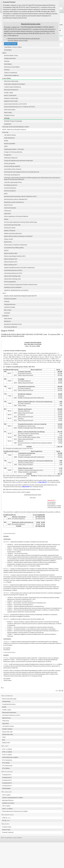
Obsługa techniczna (10, 304)
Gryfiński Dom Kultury (8, 803)
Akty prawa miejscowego (11, 81)
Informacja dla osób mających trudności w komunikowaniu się (22, 172)
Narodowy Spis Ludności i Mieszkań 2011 (16, 199)
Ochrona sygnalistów (10, 282)
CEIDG (6, 146)
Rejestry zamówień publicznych (13, 233)
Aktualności (7, 321)
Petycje (6, 219)
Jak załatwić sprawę (10, 135)
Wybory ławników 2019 (11, 259)
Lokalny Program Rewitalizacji (12, 87)
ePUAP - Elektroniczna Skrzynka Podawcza (14, 130)
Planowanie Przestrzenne (11, 90)
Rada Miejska (8, 64)
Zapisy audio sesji (7, 732)
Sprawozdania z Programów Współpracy (16, 245)
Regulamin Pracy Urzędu (11, 101)
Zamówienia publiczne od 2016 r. (13, 270)
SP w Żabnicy (6, 768)
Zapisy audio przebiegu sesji (12, 276)
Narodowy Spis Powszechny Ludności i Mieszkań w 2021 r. (21, 196)
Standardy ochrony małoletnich (13, 287)
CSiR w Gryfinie (6, 795)
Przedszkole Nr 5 (7, 786)
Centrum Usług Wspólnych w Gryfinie (13, 798)
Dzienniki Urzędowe (8, 832)
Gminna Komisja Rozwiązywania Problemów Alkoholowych (21, 285)
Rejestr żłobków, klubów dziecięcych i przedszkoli (18, 236)
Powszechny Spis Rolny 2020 (12, 225)
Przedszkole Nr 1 (7, 775)
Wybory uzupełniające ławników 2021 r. (15, 256)
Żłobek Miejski (6, 788)
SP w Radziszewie (7, 766)
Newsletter (7, 313)
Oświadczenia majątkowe (11, 75)
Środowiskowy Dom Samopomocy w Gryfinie (15, 811)
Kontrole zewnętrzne (10, 191)
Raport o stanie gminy (10, 95)
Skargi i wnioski (9, 239)
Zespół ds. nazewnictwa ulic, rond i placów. (16, 290)
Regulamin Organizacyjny (11, 98)
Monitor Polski (6, 830)
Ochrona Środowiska (10, 208)
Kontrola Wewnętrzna (10, 188)
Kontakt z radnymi (7, 729)
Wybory (6, 250)
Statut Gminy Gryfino (10, 110)
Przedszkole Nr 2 (7, 777)
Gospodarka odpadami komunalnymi (15, 84)
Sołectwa (7, 70)
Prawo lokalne (7, 78)
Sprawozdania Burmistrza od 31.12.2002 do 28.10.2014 (19, 107)
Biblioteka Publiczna (8, 800)
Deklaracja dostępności (11, 158)
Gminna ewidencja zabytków (12, 166)
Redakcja (7, 301)
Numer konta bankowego (9, 699)
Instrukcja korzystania (10, 299)
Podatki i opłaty (9, 93)
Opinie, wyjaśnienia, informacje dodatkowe (16, 216)
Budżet (6, 141)
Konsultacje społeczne (11, 185)
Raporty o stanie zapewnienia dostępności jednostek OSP (20, 296)
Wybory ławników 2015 (11, 262)
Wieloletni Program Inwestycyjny (13, 121)
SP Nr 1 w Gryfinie (7, 749)
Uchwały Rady (6, 701)
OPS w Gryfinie (6, 806)
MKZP (6, 194)
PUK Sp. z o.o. (6, 820)
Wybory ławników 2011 (11, 265)
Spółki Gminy (8, 242)
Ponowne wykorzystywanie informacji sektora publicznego (21, 222)
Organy (4, 53)
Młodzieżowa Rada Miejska (12, 67)
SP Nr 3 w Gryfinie (7, 755)
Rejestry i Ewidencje (10, 231)
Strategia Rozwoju (9, 115)
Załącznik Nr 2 (51, 500)
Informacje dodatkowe (11, 327)
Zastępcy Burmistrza (10, 58)
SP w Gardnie (6, 763)
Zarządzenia (8, 124)
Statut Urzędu (8, 113)
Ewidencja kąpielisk (10, 163)
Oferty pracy (8, 211)
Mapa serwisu (8, 319)
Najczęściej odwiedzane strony (13, 324)
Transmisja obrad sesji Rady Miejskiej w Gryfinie (16, 127)
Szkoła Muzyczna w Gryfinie (10, 757)
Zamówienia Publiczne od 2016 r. (11, 715)
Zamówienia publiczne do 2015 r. (13, 273)
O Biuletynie (5, 316)
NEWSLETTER (6, 743)
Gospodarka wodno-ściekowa (13, 169)
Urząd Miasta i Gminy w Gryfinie (13, 47)
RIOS (4, 740)
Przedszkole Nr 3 (7, 780)
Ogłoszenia (7, 214)
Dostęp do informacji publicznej (13, 152)
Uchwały (7, 118)
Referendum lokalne (10, 228)
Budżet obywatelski (10, 144)
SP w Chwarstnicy (7, 760)
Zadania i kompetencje (11, 73)
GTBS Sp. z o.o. (7, 818)
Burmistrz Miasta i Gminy (11, 56)
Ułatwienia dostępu (10, 307)
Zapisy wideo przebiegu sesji (12, 279)
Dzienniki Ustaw (7, 827)
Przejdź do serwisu (11, 44)
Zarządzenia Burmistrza (9, 704)
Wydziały (7, 61)
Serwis (4, 293)
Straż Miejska (8, 50)
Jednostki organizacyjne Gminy (13, 182)
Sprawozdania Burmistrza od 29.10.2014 (15, 104)
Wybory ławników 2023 (11, 253)
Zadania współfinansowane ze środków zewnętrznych (19, 268)
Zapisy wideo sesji (7, 734)
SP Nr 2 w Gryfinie (7, 752)
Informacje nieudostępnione (12, 175)
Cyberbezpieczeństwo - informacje (14, 149)
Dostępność (8, 155)
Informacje (5, 132)
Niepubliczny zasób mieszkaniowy (14, 202)
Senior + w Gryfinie (7, 809)
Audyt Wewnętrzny (9, 138)
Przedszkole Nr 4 (7, 783)
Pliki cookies (8, 310)
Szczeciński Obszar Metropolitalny (14, 248)
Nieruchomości (8, 205)
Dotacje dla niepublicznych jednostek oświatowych (19, 161)
